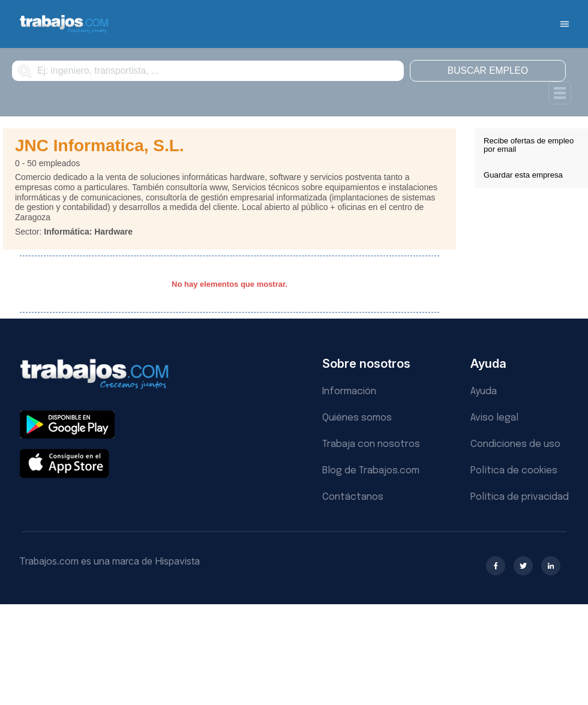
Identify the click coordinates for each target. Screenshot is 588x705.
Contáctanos (353, 497)
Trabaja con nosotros (371, 444)
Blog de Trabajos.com (371, 471)
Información (349, 391)
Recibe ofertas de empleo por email (529, 145)
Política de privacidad (520, 497)
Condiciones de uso (515, 444)
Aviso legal (494, 418)
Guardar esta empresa (523, 175)
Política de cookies (514, 471)
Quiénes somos (357, 418)
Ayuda (484, 391)
